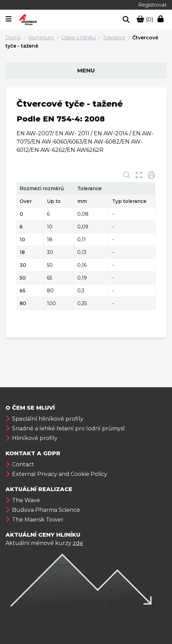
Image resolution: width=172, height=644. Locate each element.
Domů (13, 38)
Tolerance (114, 38)
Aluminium (41, 38)
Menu (86, 71)
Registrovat (152, 5)
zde (78, 543)
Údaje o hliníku (78, 38)
